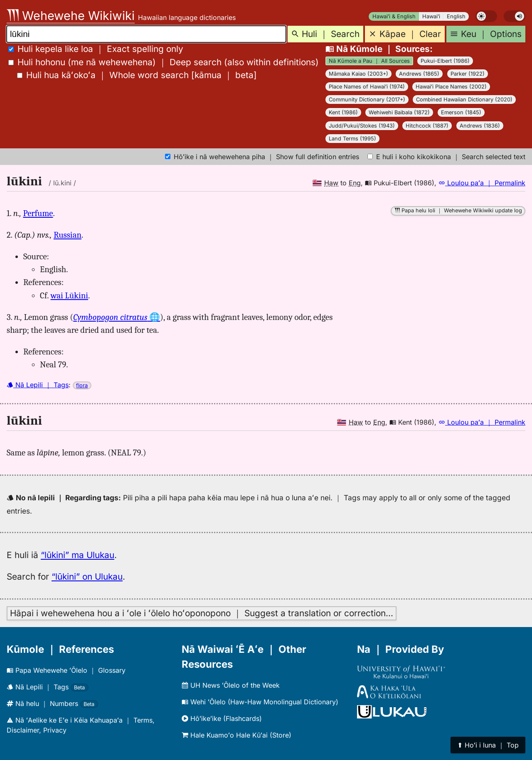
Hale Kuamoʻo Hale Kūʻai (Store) (236, 735)
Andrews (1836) (480, 126)
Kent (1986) (343, 112)
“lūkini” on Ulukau (87, 577)
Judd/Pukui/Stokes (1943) (362, 126)
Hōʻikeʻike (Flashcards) (222, 718)
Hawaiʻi (431, 16)
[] (137, 75)
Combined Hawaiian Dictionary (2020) (464, 100)
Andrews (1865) (419, 74)
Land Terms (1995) (352, 139)
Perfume (38, 213)
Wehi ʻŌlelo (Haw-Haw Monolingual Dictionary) (260, 702)
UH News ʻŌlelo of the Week (231, 685)
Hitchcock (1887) (427, 126)
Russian (68, 235)
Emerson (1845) (461, 112)
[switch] (486, 16)
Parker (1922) (468, 74)
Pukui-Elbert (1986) (445, 61)
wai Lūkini (70, 295)
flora (82, 385)
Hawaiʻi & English (394, 16)
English (456, 16)
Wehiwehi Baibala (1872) (399, 112)
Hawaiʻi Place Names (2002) (451, 87)
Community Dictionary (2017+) (367, 100)
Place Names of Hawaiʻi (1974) (367, 87)
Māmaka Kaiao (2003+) (358, 74)
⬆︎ (488, 745)
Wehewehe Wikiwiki (71, 16)
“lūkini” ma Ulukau (78, 555)
